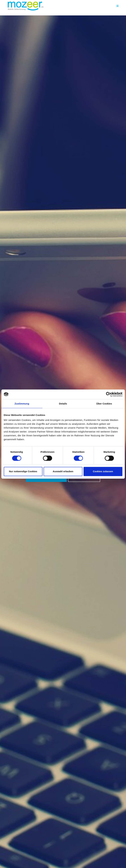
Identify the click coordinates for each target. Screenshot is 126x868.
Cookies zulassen (103, 471)
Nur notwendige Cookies (23, 471)
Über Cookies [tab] (104, 403)
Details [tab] (63, 403)
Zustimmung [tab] (22, 403)
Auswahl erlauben (63, 471)
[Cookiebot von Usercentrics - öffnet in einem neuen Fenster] (108, 394)
